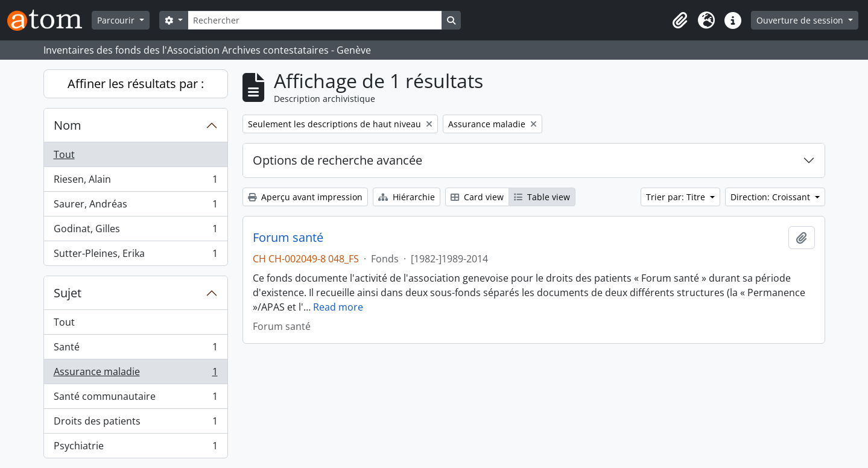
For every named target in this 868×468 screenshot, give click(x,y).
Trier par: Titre (677, 197)
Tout (64, 154)
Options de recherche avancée (337, 160)
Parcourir (117, 20)
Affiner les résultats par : (136, 84)
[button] (680, 21)
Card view (477, 197)
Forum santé (288, 238)
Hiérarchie (407, 197)
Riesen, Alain (135, 182)
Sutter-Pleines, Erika (135, 256)
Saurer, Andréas (135, 207)
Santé (135, 349)
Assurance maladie (135, 374)
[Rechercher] (315, 20)
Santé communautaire (135, 399)
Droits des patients (135, 424)
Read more (338, 307)
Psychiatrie (135, 448)
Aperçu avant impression (305, 197)
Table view (542, 197)
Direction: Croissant (771, 197)
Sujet (68, 293)
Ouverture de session (801, 20)
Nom (68, 125)
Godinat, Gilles (135, 231)
